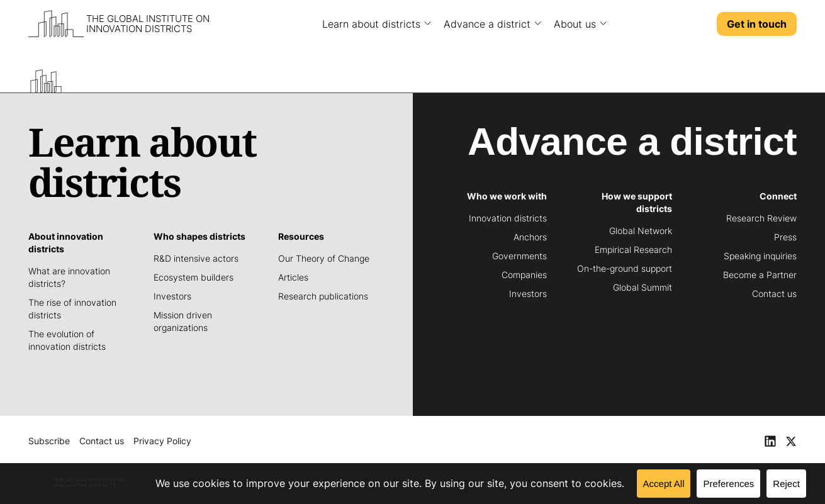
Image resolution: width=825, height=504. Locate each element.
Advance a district (487, 24)
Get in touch (757, 24)
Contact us (102, 441)
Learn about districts (371, 24)
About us (575, 24)
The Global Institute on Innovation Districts (148, 24)
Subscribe (49, 441)
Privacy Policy (162, 441)
